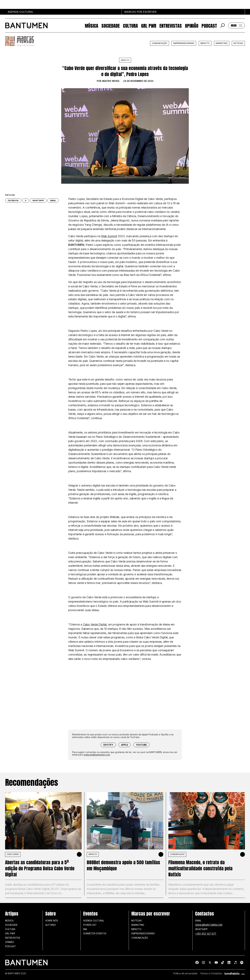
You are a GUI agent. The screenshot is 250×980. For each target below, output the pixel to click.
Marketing (222, 43)
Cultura (130, 25)
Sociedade (111, 25)
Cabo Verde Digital (95, 624)
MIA (85, 929)
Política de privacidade (185, 973)
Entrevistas (171, 25)
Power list (90, 925)
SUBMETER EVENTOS (95, 933)
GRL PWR (149, 25)
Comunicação (160, 43)
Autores (51, 925)
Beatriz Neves (111, 81)
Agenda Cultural (94, 921)
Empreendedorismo (184, 43)
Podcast (209, 25)
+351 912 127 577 (206, 934)
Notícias (238, 43)
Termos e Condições (211, 973)
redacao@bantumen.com (97, 755)
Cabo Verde (13, 854)
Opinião (192, 25)
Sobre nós (52, 921)
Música (92, 25)
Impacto (205, 43)
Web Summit (109, 236)
